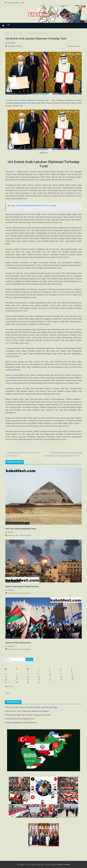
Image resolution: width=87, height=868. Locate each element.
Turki (21, 93)
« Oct (7, 693)
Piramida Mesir (19, 523)
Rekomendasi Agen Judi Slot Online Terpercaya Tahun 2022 (29, 715)
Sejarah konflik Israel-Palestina (18, 643)
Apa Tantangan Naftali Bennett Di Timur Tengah (22, 454)
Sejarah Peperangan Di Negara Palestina (22, 587)
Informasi (9, 523)
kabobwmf (11, 43)
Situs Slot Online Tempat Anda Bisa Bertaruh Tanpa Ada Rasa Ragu (32, 707)
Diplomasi (9, 93)
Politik (16, 93)
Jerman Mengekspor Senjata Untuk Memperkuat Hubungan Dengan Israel (63, 454)
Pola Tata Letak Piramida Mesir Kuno (21, 529)
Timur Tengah (16, 581)
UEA (25, 93)
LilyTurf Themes (64, 864)
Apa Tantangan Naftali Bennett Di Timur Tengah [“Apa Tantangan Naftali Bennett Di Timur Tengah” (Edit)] (36, 205)
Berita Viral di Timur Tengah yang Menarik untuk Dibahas (28, 711)
